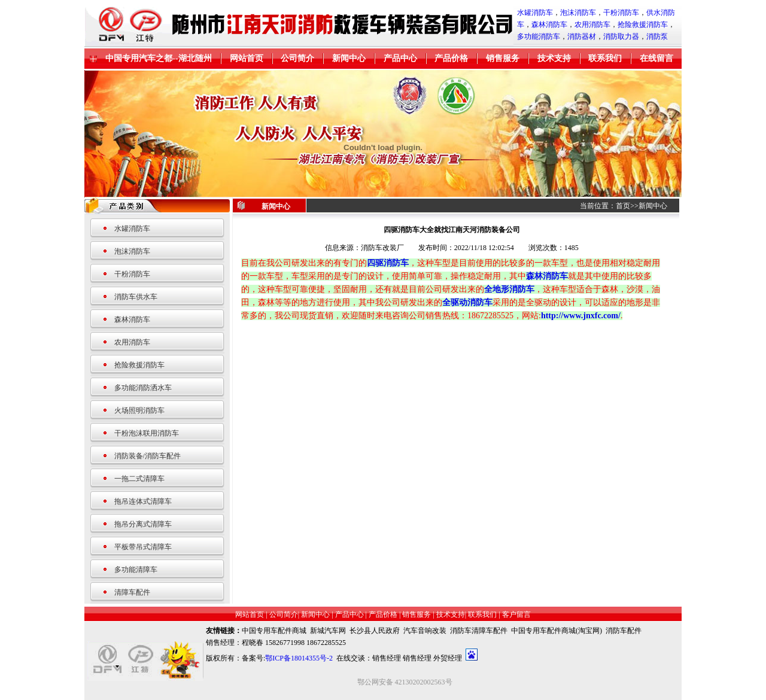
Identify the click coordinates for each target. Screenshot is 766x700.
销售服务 (503, 58)
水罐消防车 (535, 13)
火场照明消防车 (139, 410)
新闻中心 (349, 58)
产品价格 (451, 58)
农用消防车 (592, 25)
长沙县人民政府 (375, 631)
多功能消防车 (539, 36)
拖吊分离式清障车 (143, 524)
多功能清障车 (136, 570)
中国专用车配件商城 (274, 631)
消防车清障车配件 (479, 631)
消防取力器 (621, 36)
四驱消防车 (388, 263)
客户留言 (516, 614)
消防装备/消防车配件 (148, 456)
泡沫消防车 (578, 13)
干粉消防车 (621, 13)
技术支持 (554, 58)
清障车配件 (132, 592)
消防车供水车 (136, 297)
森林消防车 (549, 25)
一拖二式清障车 (139, 479)
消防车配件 (624, 631)
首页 (623, 206)
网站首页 (247, 58)
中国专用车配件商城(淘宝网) (557, 631)
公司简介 (297, 58)
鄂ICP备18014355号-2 (299, 658)
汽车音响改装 (425, 631)
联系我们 (605, 58)
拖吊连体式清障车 (143, 501)
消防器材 (582, 36)
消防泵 (657, 36)
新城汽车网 (328, 631)
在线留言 (656, 58)
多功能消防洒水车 (143, 388)
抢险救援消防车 (643, 25)
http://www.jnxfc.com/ (581, 316)
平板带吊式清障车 (143, 547)
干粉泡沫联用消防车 (147, 433)
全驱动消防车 (467, 302)
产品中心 (400, 58)
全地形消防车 (509, 289)
